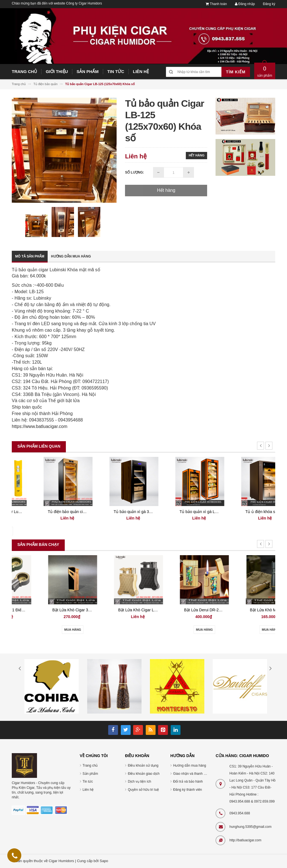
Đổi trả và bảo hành (188, 782)
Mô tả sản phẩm (30, 256)
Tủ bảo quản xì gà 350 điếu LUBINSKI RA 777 (197, 512)
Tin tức (88, 782)
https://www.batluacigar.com (40, 426)
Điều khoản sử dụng (143, 766)
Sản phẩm (90, 774)
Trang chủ (90, 766)
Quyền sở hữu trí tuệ (143, 790)
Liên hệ (88, 790)
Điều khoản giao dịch (144, 774)
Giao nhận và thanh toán (192, 774)
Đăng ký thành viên (188, 790)
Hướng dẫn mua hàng (71, 256)
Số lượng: (135, 172)
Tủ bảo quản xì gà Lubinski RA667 (252, 512)
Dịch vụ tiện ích (139, 782)
